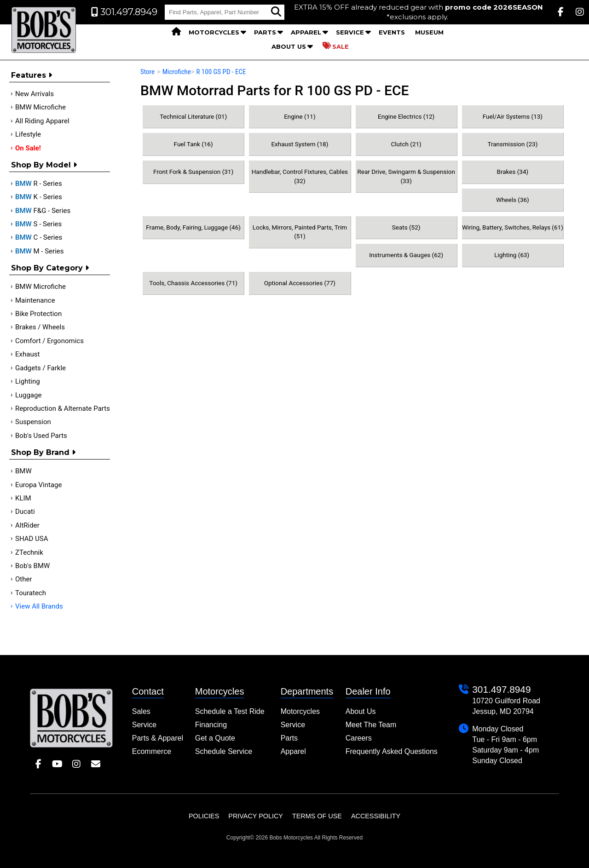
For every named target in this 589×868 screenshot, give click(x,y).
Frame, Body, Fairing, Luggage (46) (193, 227)
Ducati (25, 512)
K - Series (39, 197)
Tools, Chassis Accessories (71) (193, 283)
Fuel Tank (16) (193, 144)
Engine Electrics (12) (406, 116)
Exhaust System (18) (300, 144)
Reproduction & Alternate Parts (63, 408)
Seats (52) (406, 227)
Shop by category (50, 268)
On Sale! (28, 148)
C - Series (39, 237)
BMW (23, 471)
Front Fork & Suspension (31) (193, 172)
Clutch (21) (406, 144)
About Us (289, 46)
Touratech (31, 593)
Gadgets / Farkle (40, 368)
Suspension (33, 422)
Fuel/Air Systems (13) (513, 116)
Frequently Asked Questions (392, 751)
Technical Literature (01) (193, 116)
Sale (336, 46)
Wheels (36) (513, 200)
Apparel (306, 32)
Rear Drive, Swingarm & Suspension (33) (406, 176)
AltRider (27, 525)
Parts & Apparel (158, 738)
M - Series (40, 251)
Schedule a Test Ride (230, 711)
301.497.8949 (501, 689)
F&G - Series (43, 211)
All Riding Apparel (42, 121)
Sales (141, 711)
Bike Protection (38, 314)
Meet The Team (371, 725)
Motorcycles (214, 32)
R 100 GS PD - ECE (221, 72)
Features (32, 75)
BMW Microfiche (40, 107)
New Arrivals (35, 94)
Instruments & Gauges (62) (406, 255)
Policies (204, 816)
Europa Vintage (38, 485)
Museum (429, 32)
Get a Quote (215, 738)
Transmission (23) (512, 144)
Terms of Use (317, 816)
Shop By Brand (43, 452)
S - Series (38, 224)
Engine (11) (300, 116)
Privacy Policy (256, 816)
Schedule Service (224, 751)
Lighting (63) (513, 255)
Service (350, 32)
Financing (211, 725)
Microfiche (177, 72)
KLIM (23, 498)
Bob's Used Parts (41, 436)
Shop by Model (44, 165)
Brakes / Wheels (40, 327)
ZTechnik (29, 552)
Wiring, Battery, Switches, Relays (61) (513, 227)
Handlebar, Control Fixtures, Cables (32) (300, 176)
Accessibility (376, 816)
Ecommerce (152, 751)
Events (392, 32)
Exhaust (27, 354)
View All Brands (39, 606)
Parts (265, 32)
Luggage (28, 395)
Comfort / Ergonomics (49, 341)
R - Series (39, 184)
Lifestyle (28, 134)
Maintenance (35, 300)
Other (24, 579)
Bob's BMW (32, 566)
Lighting (28, 381)
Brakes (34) (513, 172)
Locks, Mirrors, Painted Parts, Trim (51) (300, 232)
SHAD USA (32, 539)
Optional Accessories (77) (300, 283)
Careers (359, 738)
